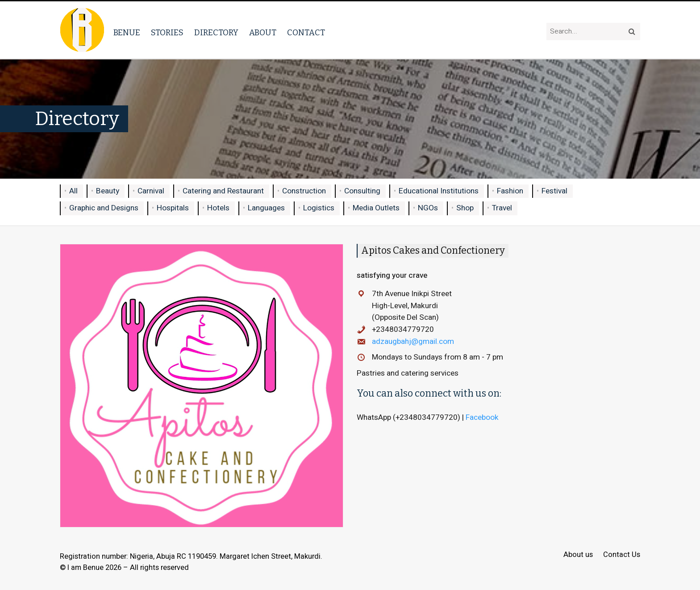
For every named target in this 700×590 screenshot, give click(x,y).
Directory (216, 33)
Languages (266, 208)
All (73, 191)
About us (578, 555)
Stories (167, 33)
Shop (465, 208)
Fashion (510, 191)
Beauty (108, 191)
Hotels (218, 208)
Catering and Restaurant (223, 191)
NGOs (428, 208)
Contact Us (622, 555)
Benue (127, 33)
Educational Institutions (439, 191)
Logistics (319, 208)
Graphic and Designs (104, 208)
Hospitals (173, 208)
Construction (304, 191)
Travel (502, 208)
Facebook (483, 417)
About (263, 33)
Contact (306, 33)
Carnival (151, 191)
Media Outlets (376, 208)
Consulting (362, 191)
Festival (554, 191)
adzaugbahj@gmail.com (413, 341)
